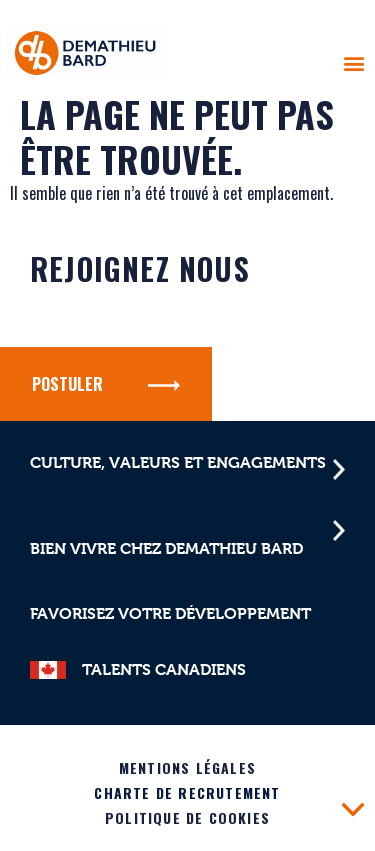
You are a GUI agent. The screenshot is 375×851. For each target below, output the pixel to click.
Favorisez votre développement (170, 613)
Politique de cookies (187, 817)
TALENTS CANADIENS (164, 669)
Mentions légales (187, 767)
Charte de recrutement (187, 792)
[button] (353, 62)
